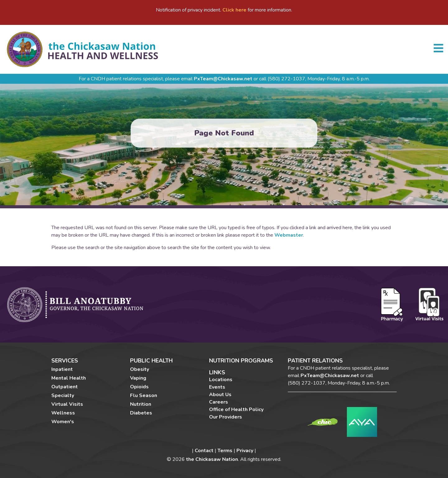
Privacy (245, 451)
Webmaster (289, 235)
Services (65, 361)
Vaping (138, 378)
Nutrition (141, 404)
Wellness (63, 413)
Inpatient (62, 369)
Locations (221, 380)
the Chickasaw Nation (212, 459)
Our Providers (226, 417)
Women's (63, 422)
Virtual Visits (67, 404)
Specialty (63, 395)
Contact (204, 451)
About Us (220, 395)
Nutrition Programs (241, 361)
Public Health (151, 361)
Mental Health (69, 378)
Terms (225, 451)
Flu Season (144, 395)
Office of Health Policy (236, 409)
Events (217, 387)
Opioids (139, 387)
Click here (234, 10)
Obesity (140, 369)
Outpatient (65, 387)
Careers (219, 402)
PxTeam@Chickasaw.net (223, 79)
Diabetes (141, 413)
